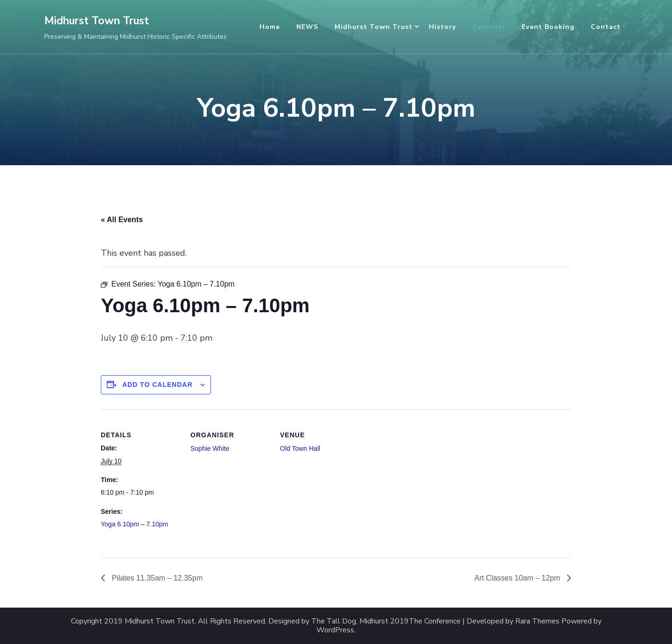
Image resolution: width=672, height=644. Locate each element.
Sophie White (210, 448)
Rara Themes (537, 621)
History (442, 27)
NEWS (307, 27)
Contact (606, 27)
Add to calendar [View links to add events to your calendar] (157, 385)
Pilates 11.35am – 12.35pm (156, 578)
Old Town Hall (300, 448)
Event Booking (548, 27)
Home (270, 27)
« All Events (122, 220)
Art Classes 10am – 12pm (518, 578)
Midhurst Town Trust (97, 21)
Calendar (489, 27)
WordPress (335, 630)
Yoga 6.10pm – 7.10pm (134, 524)
